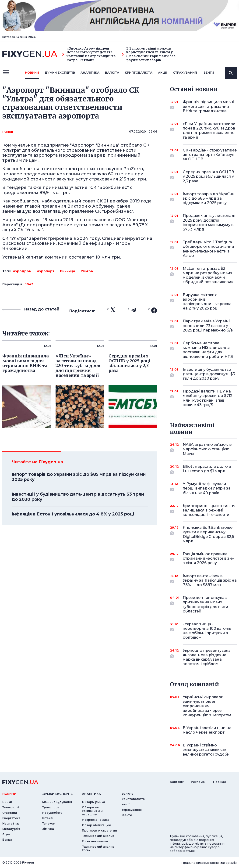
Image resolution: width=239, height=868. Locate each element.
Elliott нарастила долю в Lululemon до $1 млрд (207, 469)
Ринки (8, 132)
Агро (6, 834)
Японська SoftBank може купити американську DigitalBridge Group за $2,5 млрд (208, 534)
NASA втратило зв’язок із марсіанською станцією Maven (207, 449)
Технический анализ (98, 836)
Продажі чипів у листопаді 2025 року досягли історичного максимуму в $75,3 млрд (209, 222)
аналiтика (91, 794)
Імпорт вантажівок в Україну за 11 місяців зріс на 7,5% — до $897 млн (210, 580)
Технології (11, 807)
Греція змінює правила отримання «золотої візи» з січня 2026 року (208, 558)
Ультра (87, 271)
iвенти (208, 72)
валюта (112, 72)
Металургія (11, 829)
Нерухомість (52, 813)
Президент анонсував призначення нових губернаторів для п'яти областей (206, 604)
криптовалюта (139, 72)
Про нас (220, 782)
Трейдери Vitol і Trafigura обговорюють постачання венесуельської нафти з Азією (208, 249)
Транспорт (51, 807)
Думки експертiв (60, 72)
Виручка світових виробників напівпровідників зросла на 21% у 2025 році (207, 302)
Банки (7, 840)
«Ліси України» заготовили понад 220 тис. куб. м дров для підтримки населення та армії (209, 131)
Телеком (49, 823)
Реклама (198, 782)
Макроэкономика (96, 820)
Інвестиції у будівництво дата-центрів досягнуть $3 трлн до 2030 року (78, 497)
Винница (68, 271)
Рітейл (47, 818)
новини (32, 72)
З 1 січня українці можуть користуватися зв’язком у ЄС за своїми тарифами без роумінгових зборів (149, 54)
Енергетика (11, 818)
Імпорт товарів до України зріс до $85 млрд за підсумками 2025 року (79, 477)
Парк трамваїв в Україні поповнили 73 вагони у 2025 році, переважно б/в (208, 326)
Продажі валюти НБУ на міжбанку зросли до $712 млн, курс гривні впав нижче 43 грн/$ (208, 398)
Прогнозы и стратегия (99, 830)
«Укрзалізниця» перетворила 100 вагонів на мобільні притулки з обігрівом (207, 631)
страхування (185, 72)
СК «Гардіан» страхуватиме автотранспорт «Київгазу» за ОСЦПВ (210, 155)
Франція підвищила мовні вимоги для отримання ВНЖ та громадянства (208, 106)
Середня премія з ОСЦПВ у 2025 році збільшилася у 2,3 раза (208, 176)
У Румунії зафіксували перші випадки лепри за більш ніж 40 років (207, 488)
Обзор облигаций (96, 825)
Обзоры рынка (93, 802)
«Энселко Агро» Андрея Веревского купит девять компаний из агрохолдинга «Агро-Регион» (89, 54)
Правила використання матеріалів (209, 863)
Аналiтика (90, 72)
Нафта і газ (11, 823)
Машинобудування (57, 802)
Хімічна (48, 829)
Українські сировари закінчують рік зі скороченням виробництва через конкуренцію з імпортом (207, 706)
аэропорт (46, 271)
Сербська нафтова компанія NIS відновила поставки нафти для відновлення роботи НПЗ (208, 350)
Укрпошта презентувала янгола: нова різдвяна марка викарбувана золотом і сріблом (207, 657)
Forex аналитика (95, 841)
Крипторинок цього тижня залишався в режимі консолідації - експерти (209, 510)
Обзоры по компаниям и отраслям (92, 811)
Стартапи (10, 813)
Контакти (177, 782)
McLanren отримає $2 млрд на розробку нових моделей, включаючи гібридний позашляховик (208, 275)
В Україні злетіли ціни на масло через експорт (207, 730)
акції (163, 72)
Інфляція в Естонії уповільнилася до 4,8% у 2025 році (73, 514)
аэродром (22, 271)
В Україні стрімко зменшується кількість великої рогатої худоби (206, 750)
